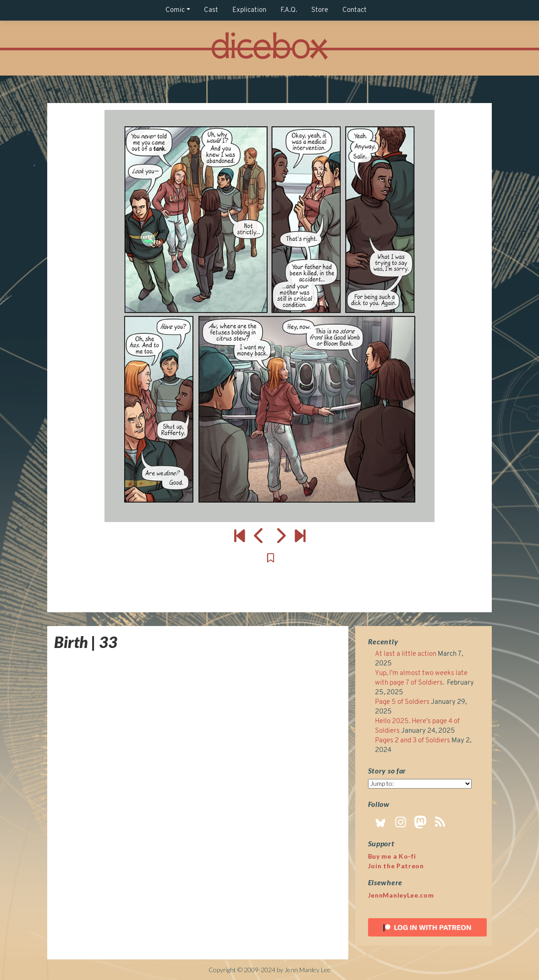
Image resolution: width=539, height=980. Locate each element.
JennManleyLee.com (401, 895)
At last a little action (406, 654)
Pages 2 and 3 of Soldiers (412, 741)
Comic (175, 10)
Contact (355, 10)
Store (320, 10)
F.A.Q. (289, 10)
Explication (249, 10)
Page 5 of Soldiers (402, 702)
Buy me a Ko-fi (392, 856)
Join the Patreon (396, 866)
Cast (211, 10)
